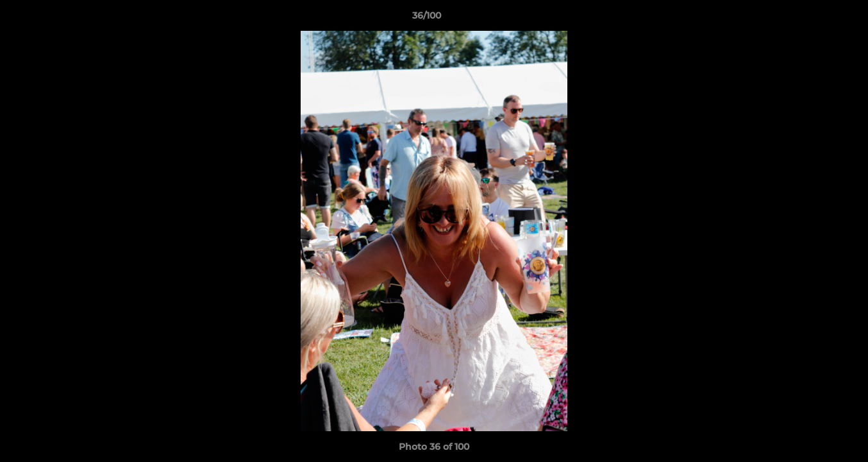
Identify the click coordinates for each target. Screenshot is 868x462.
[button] (814, 19)
